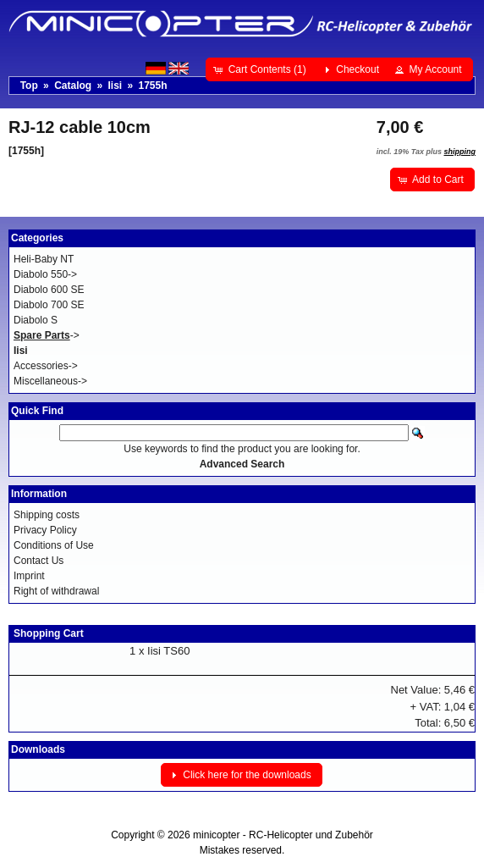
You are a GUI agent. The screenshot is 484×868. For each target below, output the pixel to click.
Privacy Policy (45, 530)
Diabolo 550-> (45, 274)
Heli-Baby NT (44, 259)
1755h (153, 86)
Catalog (73, 86)
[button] (261, 69)
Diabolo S (36, 320)
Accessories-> (46, 366)
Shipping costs (47, 515)
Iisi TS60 (168, 651)
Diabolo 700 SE (49, 305)
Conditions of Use (54, 545)
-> (47, 335)
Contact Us (38, 561)
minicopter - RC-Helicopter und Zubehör (283, 835)
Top (29, 86)
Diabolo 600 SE (49, 290)
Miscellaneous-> (50, 381)
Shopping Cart (49, 633)
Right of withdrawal (56, 591)
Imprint (29, 576)
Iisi (115, 86)
